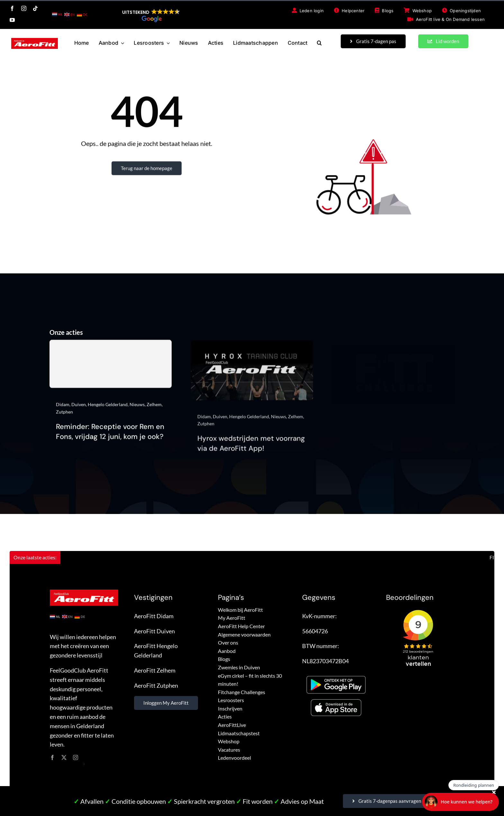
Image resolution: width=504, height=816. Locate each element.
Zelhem (154, 408)
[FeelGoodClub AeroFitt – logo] (35, 41)
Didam (63, 408)
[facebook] (12, 8)
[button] (151, 15)
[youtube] (12, 20)
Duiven (79, 408)
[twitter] (64, 757)
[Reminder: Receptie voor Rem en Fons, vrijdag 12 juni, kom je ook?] (111, 367)
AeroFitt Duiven (154, 631)
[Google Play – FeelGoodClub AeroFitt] (336, 674)
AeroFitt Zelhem (155, 670)
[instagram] (24, 8)
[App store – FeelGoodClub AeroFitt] (336, 701)
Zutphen (64, 415)
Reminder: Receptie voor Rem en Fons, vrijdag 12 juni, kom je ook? (110, 435)
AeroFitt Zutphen (156, 685)
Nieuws (137, 408)
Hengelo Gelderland (108, 408)
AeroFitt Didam (154, 616)
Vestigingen (153, 597)
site (84, 764)
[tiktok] (35, 8)
